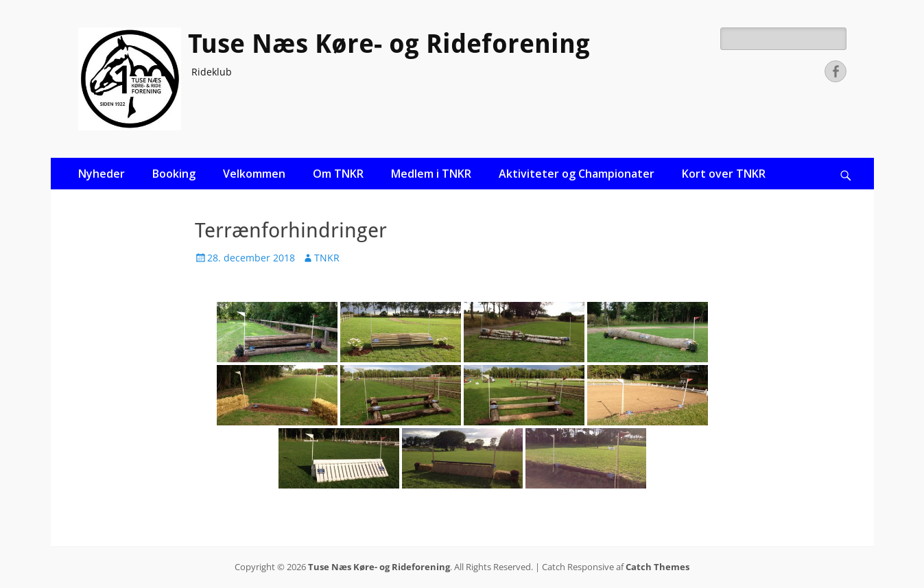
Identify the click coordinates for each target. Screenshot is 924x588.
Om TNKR (338, 174)
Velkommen (254, 174)
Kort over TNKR (724, 174)
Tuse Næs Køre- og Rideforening (389, 44)
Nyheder (102, 174)
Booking (174, 174)
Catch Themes (658, 567)
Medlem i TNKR (431, 174)
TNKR (327, 258)
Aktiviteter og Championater (577, 174)
